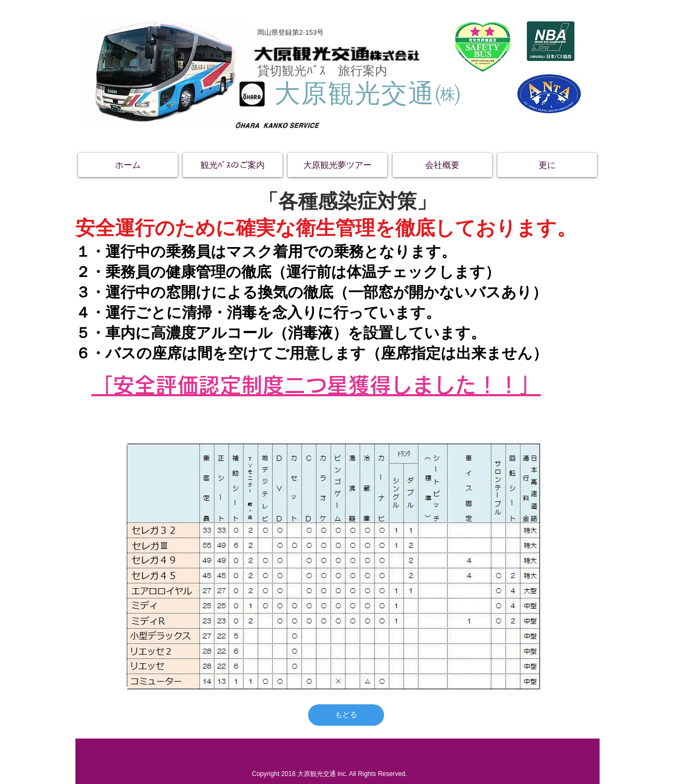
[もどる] (346, 715)
